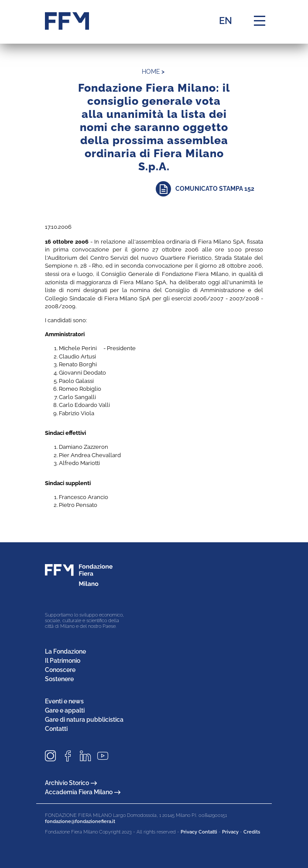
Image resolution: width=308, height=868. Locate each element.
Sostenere (59, 679)
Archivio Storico (71, 783)
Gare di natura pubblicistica (84, 720)
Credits (252, 832)
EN (226, 21)
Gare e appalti (65, 710)
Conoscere (60, 670)
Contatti (56, 729)
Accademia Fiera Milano (83, 792)
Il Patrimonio (63, 661)
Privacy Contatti (199, 832)
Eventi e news (64, 701)
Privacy (230, 832)
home (151, 72)
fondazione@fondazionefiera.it (80, 821)
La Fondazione (65, 651)
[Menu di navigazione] (260, 21)
